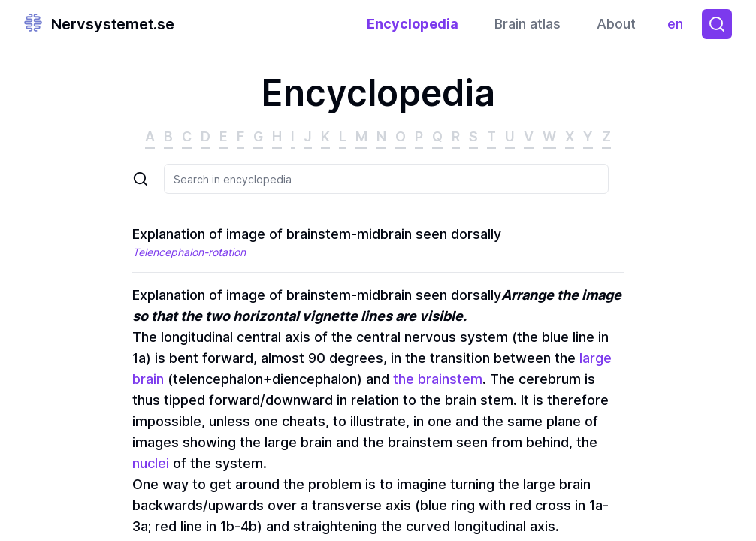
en (679, 27)
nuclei (151, 463)
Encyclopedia (413, 24)
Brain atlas (528, 24)
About (616, 24)
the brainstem (438, 379)
